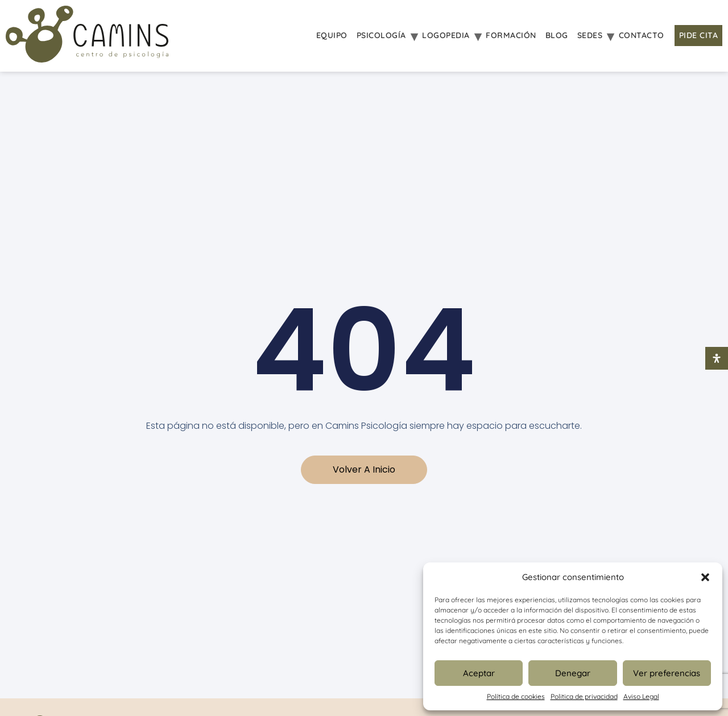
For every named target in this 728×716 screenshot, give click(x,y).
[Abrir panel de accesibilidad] (717, 358)
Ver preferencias (667, 673)
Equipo (332, 35)
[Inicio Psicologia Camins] (87, 36)
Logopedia (446, 35)
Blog (557, 35)
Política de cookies (516, 696)
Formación (511, 35)
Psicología (381, 35)
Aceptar (479, 673)
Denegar (573, 673)
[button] (705, 577)
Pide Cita (699, 35)
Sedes (590, 35)
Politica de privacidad (584, 696)
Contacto (642, 35)
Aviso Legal (641, 696)
